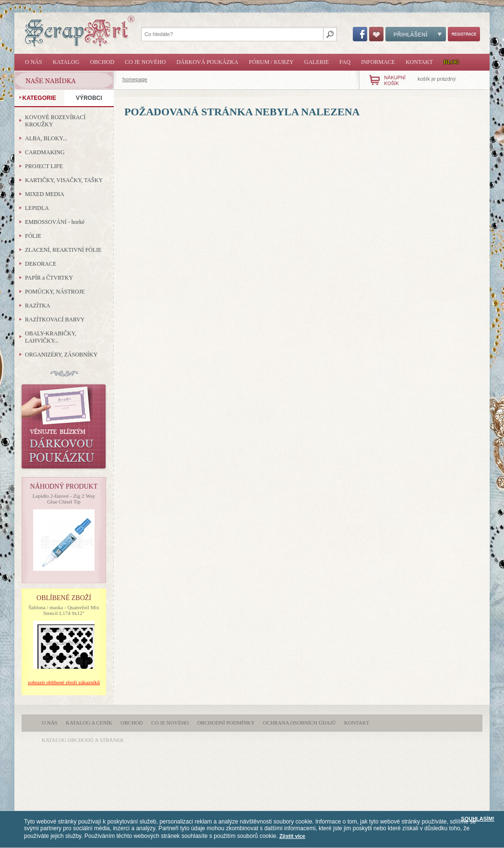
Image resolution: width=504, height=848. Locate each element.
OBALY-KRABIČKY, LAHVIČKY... (51, 337)
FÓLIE (33, 236)
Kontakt (419, 62)
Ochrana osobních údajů (300, 723)
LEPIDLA (37, 208)
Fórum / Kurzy (271, 62)
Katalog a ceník (89, 723)
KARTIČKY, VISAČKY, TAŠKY (64, 180)
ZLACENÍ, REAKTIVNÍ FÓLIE (63, 250)
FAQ (345, 62)
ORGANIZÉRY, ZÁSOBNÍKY (61, 355)
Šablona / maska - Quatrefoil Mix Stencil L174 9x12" (64, 610)
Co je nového (145, 62)
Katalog (66, 62)
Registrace (464, 34)
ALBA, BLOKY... (46, 138)
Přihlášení (416, 34)
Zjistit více (292, 836)
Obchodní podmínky (226, 723)
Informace (378, 62)
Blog (451, 62)
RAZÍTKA (38, 306)
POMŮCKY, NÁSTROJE (55, 292)
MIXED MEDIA (45, 194)
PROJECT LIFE (44, 166)
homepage (135, 79)
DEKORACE (41, 264)
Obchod (102, 62)
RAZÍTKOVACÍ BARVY (55, 320)
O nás (34, 62)
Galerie (317, 62)
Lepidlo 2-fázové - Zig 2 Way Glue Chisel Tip (64, 499)
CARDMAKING (45, 152)
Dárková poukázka (207, 62)
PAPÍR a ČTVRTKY (49, 278)
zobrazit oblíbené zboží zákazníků (64, 682)
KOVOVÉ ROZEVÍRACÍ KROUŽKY (55, 121)
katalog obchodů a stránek (83, 740)
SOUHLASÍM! (478, 819)
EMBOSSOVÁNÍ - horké (55, 222)
